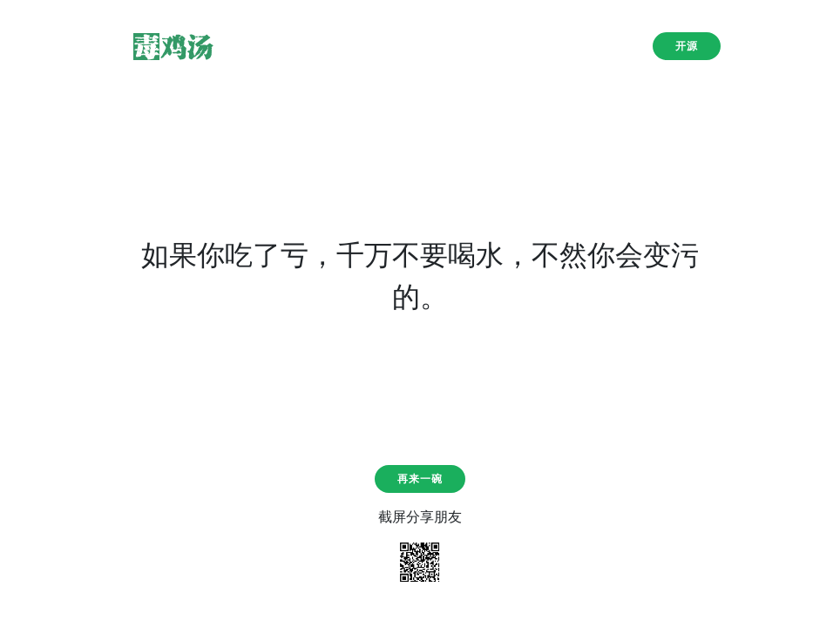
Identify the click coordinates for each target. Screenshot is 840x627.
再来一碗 (420, 479)
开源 (687, 46)
